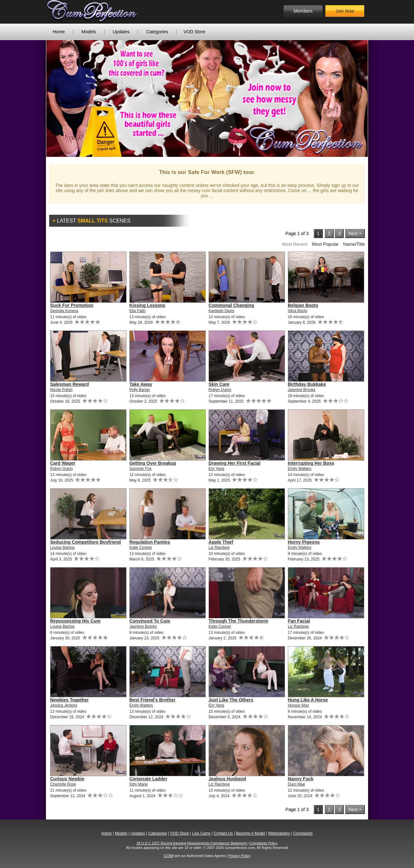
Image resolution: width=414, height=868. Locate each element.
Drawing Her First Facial (234, 463)
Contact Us (223, 833)
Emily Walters (300, 469)
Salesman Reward (70, 384)
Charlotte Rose (63, 784)
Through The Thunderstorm (238, 621)
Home (59, 32)
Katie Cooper (141, 548)
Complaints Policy (263, 843)
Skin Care (219, 384)
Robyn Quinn (220, 390)
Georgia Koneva (64, 311)
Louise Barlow (62, 548)
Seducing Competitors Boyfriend (86, 542)
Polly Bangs (140, 390)
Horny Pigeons (304, 542)
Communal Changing (231, 305)
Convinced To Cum (150, 621)
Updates (121, 32)
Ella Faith (137, 311)
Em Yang (216, 469)
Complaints (303, 833)
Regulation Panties (150, 542)
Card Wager (63, 463)
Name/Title (354, 244)
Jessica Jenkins (64, 705)
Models (89, 32)
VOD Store (194, 32)
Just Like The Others (231, 700)
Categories (157, 32)
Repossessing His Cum (75, 621)
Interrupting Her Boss (311, 463)
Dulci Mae (296, 784)
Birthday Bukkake (307, 384)
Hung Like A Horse (308, 700)
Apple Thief (221, 542)
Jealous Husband (227, 779)
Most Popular (325, 244)
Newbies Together (70, 700)
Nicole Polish (61, 390)
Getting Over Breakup (153, 463)
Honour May (298, 705)
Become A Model (251, 833)
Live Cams (201, 833)
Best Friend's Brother (153, 700)
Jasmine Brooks (302, 390)
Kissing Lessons (147, 305)
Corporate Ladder (148, 779)
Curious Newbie (67, 779)
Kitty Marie (139, 784)
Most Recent (295, 244)
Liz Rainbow (219, 548)
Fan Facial (299, 621)
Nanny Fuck (301, 779)
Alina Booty (298, 311)
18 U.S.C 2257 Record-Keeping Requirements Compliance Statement (192, 843)
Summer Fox (141, 469)
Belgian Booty (303, 305)
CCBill (169, 856)
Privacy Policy (239, 856)
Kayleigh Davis (221, 311)
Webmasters (279, 833)
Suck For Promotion (72, 305)
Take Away (141, 384)
